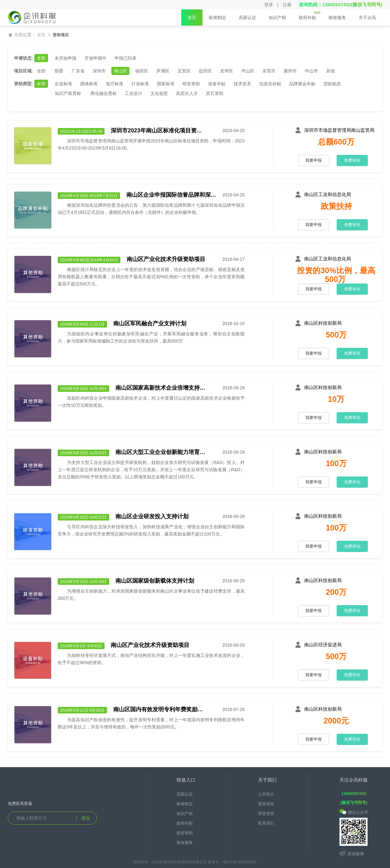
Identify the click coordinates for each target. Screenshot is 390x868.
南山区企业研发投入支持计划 (152, 516)
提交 (86, 818)
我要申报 (314, 160)
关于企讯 (367, 17)
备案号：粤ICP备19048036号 (232, 862)
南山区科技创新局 (323, 323)
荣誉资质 (266, 814)
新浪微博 (352, 854)
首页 (192, 17)
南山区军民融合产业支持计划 (150, 323)
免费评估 (352, 160)
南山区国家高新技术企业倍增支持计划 (162, 388)
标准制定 (217, 17)
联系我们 (266, 823)
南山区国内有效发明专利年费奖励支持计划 (160, 709)
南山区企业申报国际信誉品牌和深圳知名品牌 (173, 195)
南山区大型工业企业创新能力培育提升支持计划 (162, 452)
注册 (287, 5)
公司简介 (266, 794)
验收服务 (337, 17)
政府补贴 (310, 19)
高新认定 (247, 20)
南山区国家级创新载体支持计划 (155, 581)
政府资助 (185, 833)
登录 (269, 5)
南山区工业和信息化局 (328, 194)
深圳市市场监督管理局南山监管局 (339, 130)
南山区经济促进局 (323, 645)
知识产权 (277, 20)
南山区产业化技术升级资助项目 (166, 259)
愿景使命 (266, 804)
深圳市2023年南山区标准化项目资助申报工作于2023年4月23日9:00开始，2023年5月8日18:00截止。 (158, 131)
